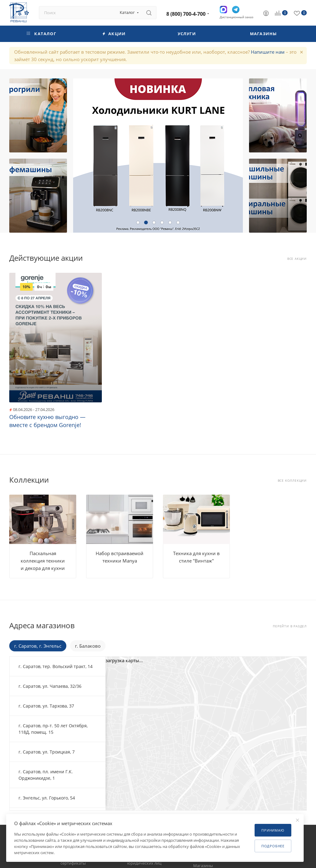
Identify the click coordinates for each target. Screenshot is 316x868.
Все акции (297, 259)
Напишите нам (268, 52)
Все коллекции (292, 481)
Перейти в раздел (290, 626)
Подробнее (273, 846)
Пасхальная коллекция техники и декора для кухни (43, 561)
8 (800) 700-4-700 (186, 14)
